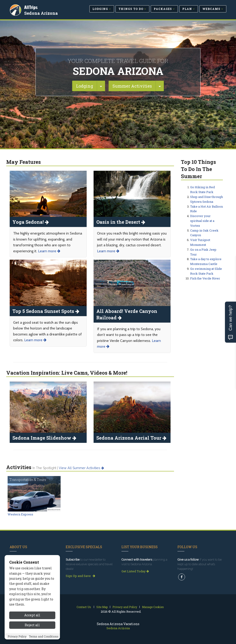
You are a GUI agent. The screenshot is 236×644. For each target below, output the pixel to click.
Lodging (85, 86)
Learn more (49, 251)
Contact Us (84, 607)
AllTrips (32, 7)
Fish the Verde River (205, 278)
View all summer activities (81, 468)
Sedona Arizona (42, 12)
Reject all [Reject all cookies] (32, 638)
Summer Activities (132, 86)
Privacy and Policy (125, 607)
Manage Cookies (153, 607)
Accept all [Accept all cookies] (32, 628)
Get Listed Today (135, 571)
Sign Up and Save (80, 576)
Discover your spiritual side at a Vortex (202, 221)
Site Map (102, 607)
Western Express (20, 514)
